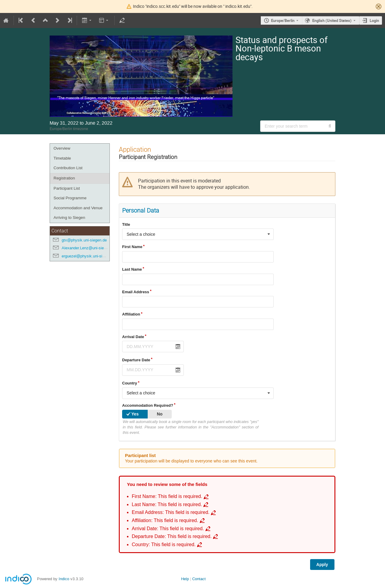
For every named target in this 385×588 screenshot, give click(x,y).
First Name (132, 247)
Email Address (136, 292)
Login (374, 20)
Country (130, 383)
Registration (64, 178)
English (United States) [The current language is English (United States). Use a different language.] (332, 20)
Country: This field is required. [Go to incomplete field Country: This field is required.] (164, 544)
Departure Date (136, 360)
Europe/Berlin (283, 20)
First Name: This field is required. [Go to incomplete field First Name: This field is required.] (167, 496)
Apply (322, 565)
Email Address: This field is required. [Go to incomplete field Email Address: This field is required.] (171, 512)
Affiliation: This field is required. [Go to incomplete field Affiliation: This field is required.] (165, 520)
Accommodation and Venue (78, 208)
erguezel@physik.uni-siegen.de (89, 256)
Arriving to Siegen (69, 218)
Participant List (67, 188)
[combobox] (198, 234)
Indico (64, 579)
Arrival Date (133, 337)
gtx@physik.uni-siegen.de (84, 240)
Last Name (132, 269)
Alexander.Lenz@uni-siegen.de (89, 248)
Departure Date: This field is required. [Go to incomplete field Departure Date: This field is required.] (172, 536)
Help (185, 579)
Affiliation (131, 314)
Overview (62, 148)
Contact (199, 579)
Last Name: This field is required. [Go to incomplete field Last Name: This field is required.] (167, 504)
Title (126, 224)
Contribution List (68, 168)
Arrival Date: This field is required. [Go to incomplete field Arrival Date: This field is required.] (168, 529)
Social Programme (70, 198)
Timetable (62, 158)
